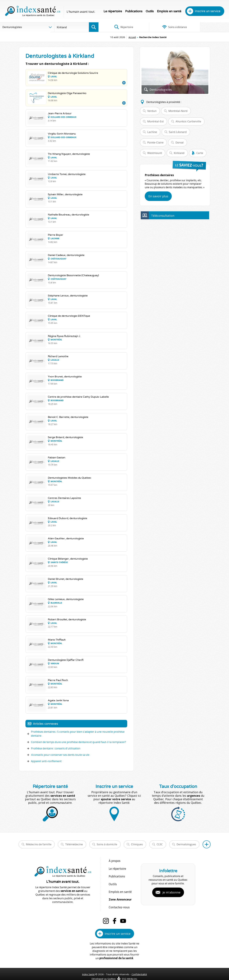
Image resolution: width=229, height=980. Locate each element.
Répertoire (120, 27)
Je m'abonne (172, 889)
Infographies (207, 27)
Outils (150, 11)
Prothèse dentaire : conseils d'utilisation (55, 748)
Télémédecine (74, 843)
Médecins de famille (39, 843)
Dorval (180, 142)
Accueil (108, 37)
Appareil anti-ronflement (46, 760)
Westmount (155, 153)
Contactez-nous (118, 901)
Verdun (152, 111)
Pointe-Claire (155, 142)
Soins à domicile (107, 843)
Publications (134, 11)
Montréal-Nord (178, 111)
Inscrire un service (208, 11)
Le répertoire (113, 11)
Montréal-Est (155, 121)
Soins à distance (164, 27)
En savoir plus (158, 196)
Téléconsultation (163, 216)
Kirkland (179, 153)
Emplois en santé (169, 11)
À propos (114, 860)
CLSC (160, 843)
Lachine (152, 132)
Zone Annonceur (120, 894)
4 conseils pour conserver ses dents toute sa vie (60, 754)
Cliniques (137, 843)
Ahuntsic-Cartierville (188, 121)
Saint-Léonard (178, 132)
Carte (200, 153)
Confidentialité (140, 967)
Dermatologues (186, 843)
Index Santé (88, 967)
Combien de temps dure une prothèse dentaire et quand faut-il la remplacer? (77, 742)
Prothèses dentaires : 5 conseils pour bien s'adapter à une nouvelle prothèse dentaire (77, 734)
